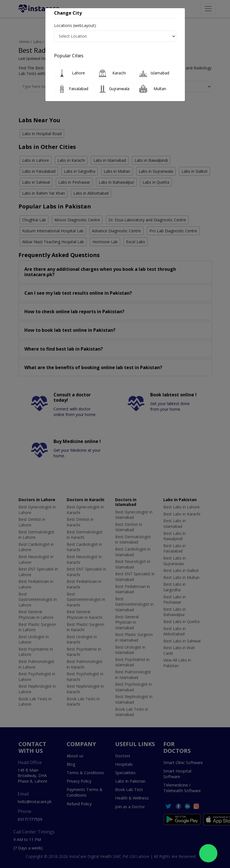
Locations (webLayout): (75, 25)
